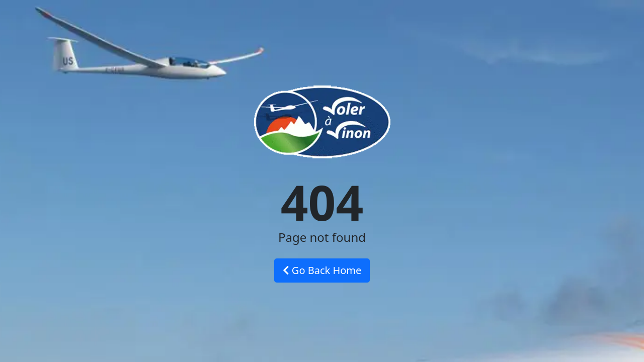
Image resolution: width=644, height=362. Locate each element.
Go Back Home (322, 270)
